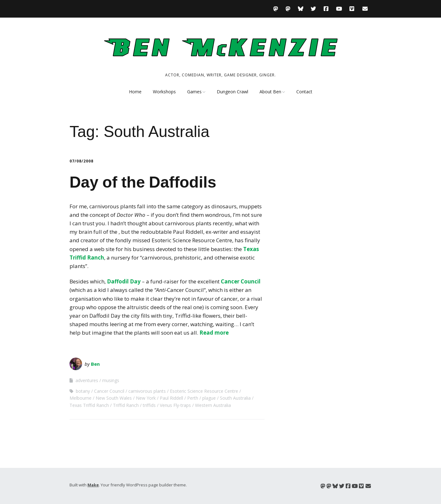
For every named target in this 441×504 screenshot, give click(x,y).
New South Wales (114, 398)
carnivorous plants (147, 391)
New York (146, 398)
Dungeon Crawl (232, 92)
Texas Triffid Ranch (89, 405)
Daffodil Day (124, 281)
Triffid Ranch (126, 405)
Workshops (164, 92)
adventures (87, 380)
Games (194, 92)
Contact (304, 92)
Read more (214, 333)
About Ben (270, 92)
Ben (95, 364)
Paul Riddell (171, 398)
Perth (193, 398)
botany (83, 391)
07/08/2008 (81, 161)
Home (135, 92)
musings (111, 380)
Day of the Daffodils (143, 182)
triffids (149, 405)
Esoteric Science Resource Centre (204, 391)
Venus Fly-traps (175, 405)
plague (209, 398)
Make (93, 485)
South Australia (235, 398)
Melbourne (81, 398)
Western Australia (213, 405)
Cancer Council (241, 281)
